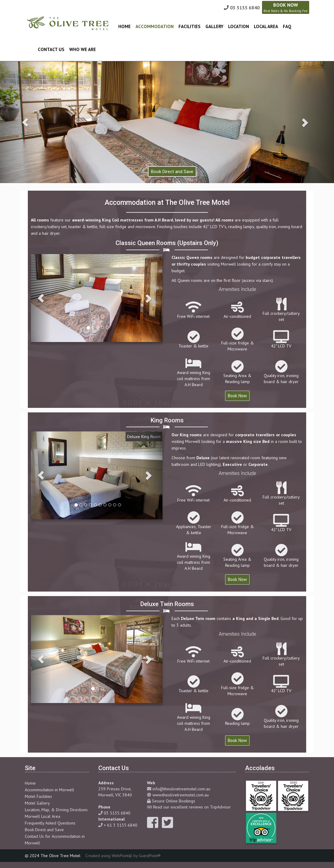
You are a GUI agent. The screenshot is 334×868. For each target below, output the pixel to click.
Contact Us (51, 49)
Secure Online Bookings (174, 801)
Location (239, 26)
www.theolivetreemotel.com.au (181, 795)
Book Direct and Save (44, 830)
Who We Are (83, 49)
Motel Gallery (37, 803)
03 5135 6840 (245, 8)
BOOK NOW (286, 7)
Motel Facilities (38, 796)
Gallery (214, 26)
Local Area (266, 26)
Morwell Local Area (43, 816)
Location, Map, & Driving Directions (56, 810)
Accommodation (155, 26)
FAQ (287, 26)
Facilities (190, 26)
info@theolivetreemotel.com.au (181, 789)
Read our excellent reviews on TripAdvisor (192, 807)
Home (124, 26)
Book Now (237, 396)
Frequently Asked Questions (50, 823)
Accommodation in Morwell (49, 790)
